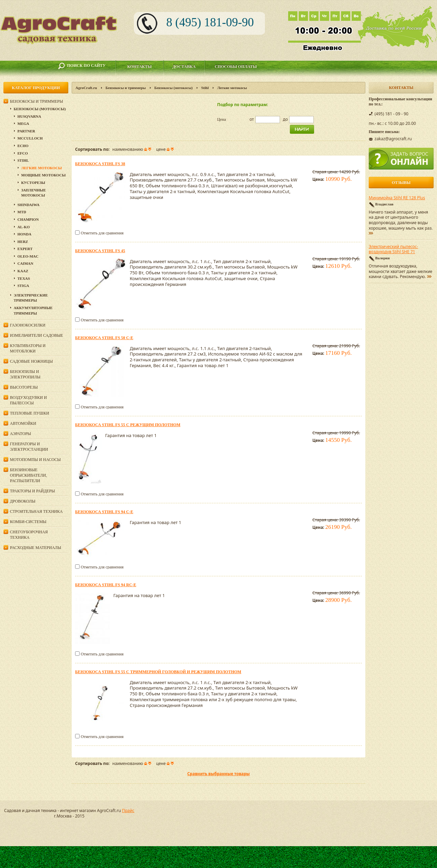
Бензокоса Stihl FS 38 (100, 164)
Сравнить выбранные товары (218, 774)
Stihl (205, 88)
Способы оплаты (236, 67)
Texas (24, 278)
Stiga (23, 286)
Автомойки (23, 423)
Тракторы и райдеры (32, 491)
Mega (23, 124)
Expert (25, 249)
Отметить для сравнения (102, 233)
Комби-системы (28, 522)
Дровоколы (23, 501)
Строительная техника (36, 511)
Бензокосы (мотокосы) (173, 88)
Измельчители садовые (37, 335)
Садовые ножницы (31, 361)
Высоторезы (24, 387)
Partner (26, 131)
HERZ (23, 242)
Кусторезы (33, 183)
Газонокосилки (28, 325)
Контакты (140, 67)
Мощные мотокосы (43, 175)
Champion (28, 219)
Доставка (184, 67)
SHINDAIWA (29, 205)
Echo (23, 146)
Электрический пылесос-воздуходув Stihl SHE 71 (393, 249)
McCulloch (30, 138)
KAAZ (23, 271)
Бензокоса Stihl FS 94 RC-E (106, 585)
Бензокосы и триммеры (126, 88)
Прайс (128, 811)
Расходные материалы (36, 548)
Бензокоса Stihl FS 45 (100, 251)
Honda (24, 234)
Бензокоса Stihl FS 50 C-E (104, 338)
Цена (222, 119)
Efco (23, 153)
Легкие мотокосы (41, 168)
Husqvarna (29, 116)
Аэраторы (20, 434)
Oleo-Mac (28, 256)
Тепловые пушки (30, 413)
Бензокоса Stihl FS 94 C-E (104, 512)
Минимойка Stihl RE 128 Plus (397, 198)
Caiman (25, 263)
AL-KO (24, 227)
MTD (22, 212)
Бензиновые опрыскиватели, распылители (28, 475)
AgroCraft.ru (86, 88)
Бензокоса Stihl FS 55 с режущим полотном (128, 425)
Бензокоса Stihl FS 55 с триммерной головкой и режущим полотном (158, 672)
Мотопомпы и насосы (35, 460)
